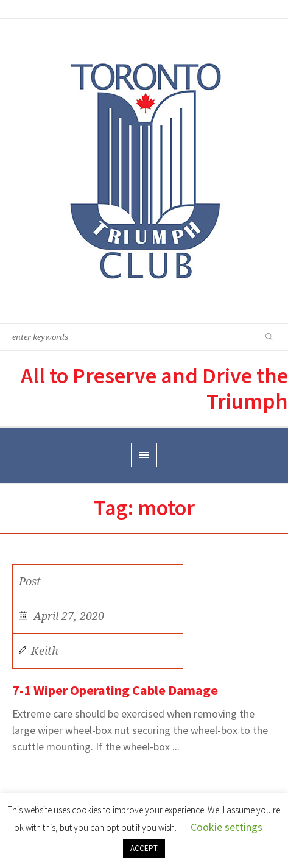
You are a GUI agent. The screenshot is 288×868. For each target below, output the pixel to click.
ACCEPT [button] (144, 848)
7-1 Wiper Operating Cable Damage (115, 690)
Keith (45, 651)
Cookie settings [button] (227, 827)
